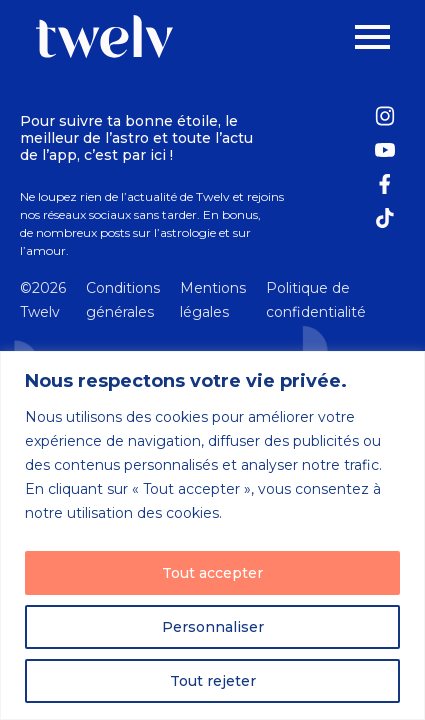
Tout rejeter (213, 681)
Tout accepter (212, 573)
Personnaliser (213, 627)
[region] (212, 535)
